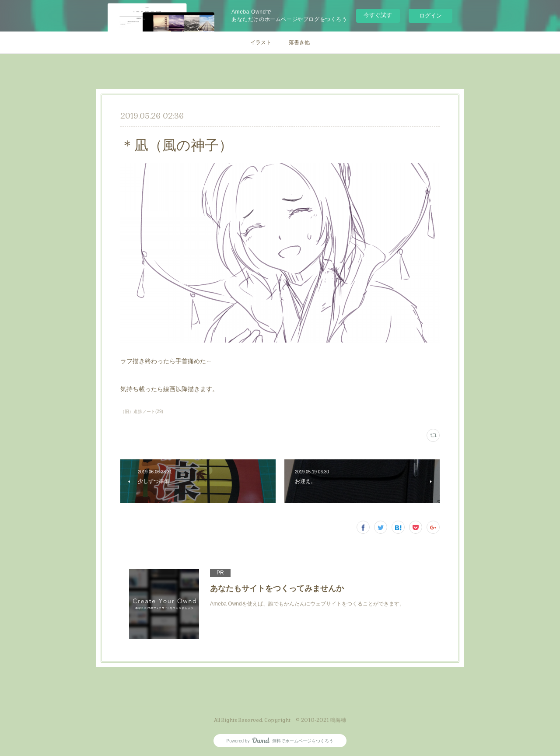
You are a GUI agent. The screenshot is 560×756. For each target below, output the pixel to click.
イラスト (261, 42)
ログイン (430, 16)
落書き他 (299, 42)
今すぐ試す (378, 15)
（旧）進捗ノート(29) (142, 411)
